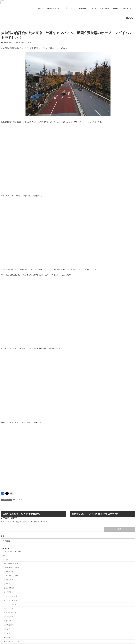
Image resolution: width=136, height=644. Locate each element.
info (4, 556)
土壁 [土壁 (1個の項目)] (17, 522)
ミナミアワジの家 (10, 604)
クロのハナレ (8, 584)
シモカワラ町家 (9, 588)
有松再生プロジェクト (11, 641)
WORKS (5, 560)
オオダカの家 (8, 580)
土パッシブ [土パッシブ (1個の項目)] (7, 522)
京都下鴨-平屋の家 (10, 613)
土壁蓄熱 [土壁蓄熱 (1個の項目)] (36, 522)
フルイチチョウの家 (11, 596)
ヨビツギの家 (8, 609)
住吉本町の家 (8, 617)
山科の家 (7, 629)
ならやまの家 (8, 572)
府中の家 (7, 633)
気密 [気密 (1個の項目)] (45, 522)
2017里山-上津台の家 (11, 563)
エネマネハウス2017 (11, 576)
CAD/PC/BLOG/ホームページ (12, 552)
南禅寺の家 (8, 621)
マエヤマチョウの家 (11, 600)
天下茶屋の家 (8, 625)
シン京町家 (8, 592)
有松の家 (7, 637)
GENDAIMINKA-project (12, 568)
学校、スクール (17, 499)
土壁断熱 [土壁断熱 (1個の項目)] (26, 522)
